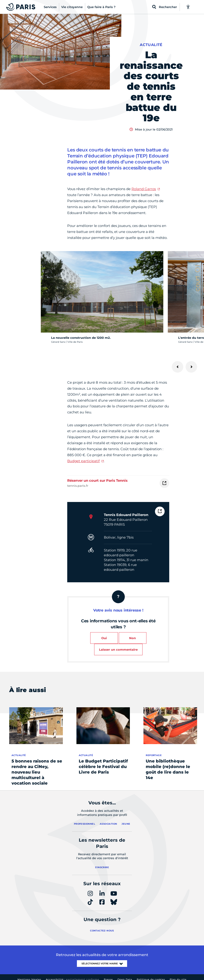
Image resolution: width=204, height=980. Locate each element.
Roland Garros (144, 189)
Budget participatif (83, 461)
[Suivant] (191, 367)
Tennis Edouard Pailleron (126, 515)
